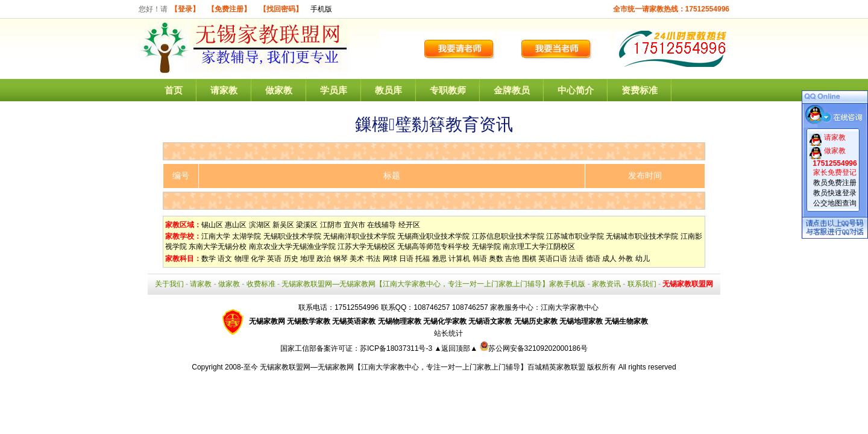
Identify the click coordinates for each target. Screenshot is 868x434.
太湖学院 (247, 236)
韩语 (480, 259)
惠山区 (236, 225)
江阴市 (331, 225)
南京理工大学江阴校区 (539, 247)
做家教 (279, 90)
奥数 (496, 259)
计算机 (459, 259)
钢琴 (341, 259)
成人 (609, 259)
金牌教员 (512, 90)
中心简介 (576, 90)
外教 (626, 259)
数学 (209, 259)
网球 (390, 259)
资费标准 (640, 90)
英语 (274, 259)
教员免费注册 (835, 183)
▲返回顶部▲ (456, 348)
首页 (174, 90)
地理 (307, 259)
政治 (324, 259)
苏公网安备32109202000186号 (534, 348)
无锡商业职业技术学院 (433, 236)
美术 (357, 259)
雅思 (439, 259)
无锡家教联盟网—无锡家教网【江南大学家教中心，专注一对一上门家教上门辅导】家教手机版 (433, 284)
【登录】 (185, 9)
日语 (406, 259)
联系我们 (642, 284)
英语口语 (553, 259)
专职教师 (448, 90)
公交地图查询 (835, 203)
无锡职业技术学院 (292, 236)
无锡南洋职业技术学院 (359, 236)
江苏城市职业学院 (575, 236)
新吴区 (283, 225)
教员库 (388, 90)
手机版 (321, 9)
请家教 (224, 90)
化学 (258, 259)
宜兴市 (354, 225)
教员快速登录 (835, 193)
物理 (242, 259)
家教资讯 (606, 284)
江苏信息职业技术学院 (508, 236)
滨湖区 (260, 225)
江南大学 (216, 236)
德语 (593, 259)
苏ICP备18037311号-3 (397, 348)
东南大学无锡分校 (218, 247)
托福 (423, 259)
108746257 (470, 307)
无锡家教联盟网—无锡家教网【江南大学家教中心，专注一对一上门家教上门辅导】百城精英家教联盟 (423, 367)
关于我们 (169, 284)
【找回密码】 (281, 9)
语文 (225, 259)
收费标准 (261, 284)
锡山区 (212, 225)
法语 (576, 259)
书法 (373, 259)
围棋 (529, 259)
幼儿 (643, 259)
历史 (291, 259)
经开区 (409, 225)
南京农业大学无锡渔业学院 (292, 247)
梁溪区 (307, 225)
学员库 (334, 90)
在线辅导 (382, 225)
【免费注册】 (229, 9)
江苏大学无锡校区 (366, 247)
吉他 (512, 259)
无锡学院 (486, 247)
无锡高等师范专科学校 (433, 247)
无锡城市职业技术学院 (642, 236)
